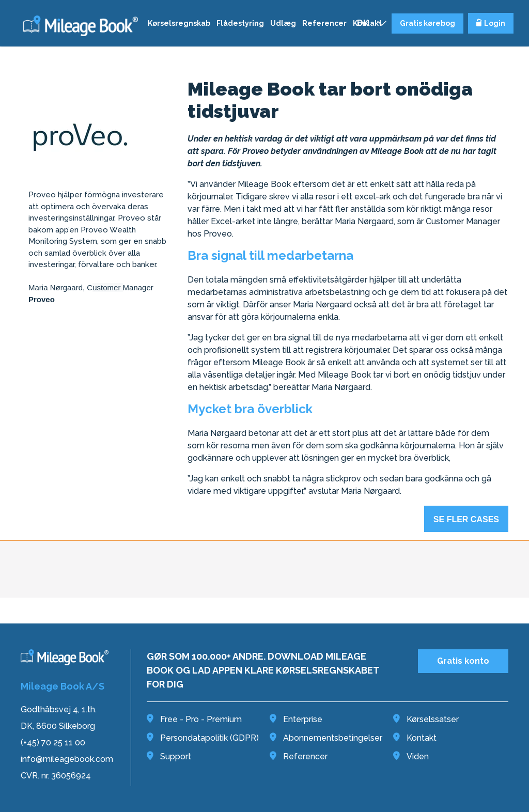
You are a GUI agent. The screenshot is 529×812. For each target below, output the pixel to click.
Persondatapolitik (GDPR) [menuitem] (203, 738)
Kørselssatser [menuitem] (426, 719)
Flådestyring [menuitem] (240, 23)
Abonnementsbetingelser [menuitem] (326, 738)
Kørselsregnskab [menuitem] (179, 23)
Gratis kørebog (427, 23)
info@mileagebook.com (67, 759)
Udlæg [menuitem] (283, 23)
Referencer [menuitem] (324, 23)
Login (491, 23)
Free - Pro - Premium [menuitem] (194, 719)
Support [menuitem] (169, 756)
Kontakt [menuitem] (415, 738)
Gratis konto (463, 661)
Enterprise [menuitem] (296, 719)
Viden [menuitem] (411, 756)
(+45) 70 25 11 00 (53, 743)
